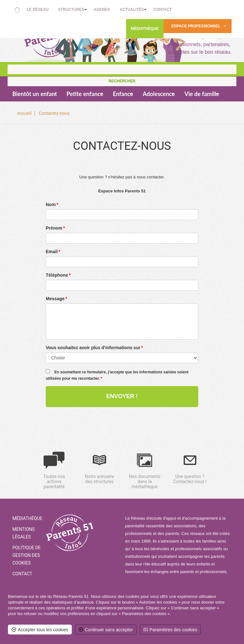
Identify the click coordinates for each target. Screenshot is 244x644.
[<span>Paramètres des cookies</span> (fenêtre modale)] (170, 630)
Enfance (123, 94)
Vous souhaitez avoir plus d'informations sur (93, 348)
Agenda (102, 10)
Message (55, 299)
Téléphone (57, 275)
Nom (51, 204)
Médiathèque (145, 29)
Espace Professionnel (196, 26)
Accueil (17, 10)
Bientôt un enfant (35, 94)
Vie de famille (202, 94)
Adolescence (159, 94)
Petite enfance (85, 94)
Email (52, 252)
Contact (163, 10)
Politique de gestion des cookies (27, 555)
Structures (71, 10)
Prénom (54, 228)
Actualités (132, 10)
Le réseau (38, 10)
